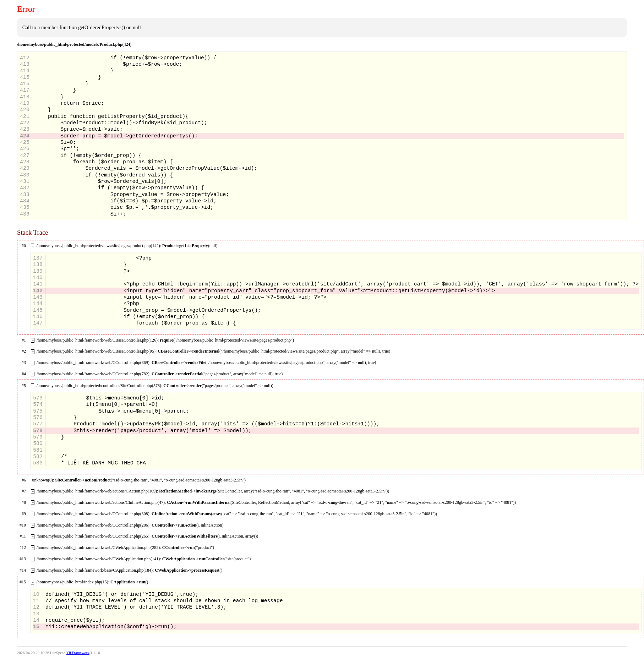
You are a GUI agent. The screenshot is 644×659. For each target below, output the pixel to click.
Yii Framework (78, 653)
